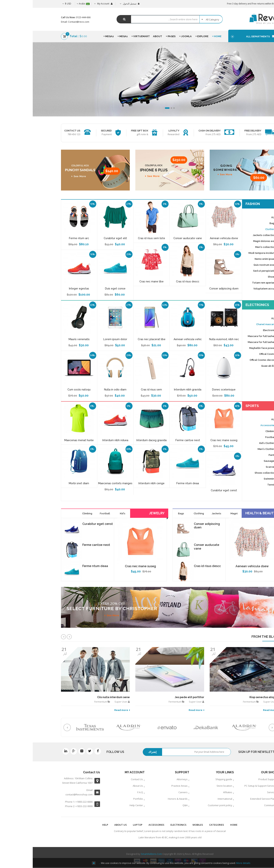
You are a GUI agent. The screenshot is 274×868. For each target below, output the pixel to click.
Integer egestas (46, 289)
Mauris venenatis (46, 339)
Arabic (50, 4)
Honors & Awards (145, 799)
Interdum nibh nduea (83, 440)
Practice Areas (147, 786)
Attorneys (149, 779)
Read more (89, 710)
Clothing (166, 513)
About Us (105, 786)
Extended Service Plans (231, 799)
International (192, 799)
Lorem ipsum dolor (83, 339)
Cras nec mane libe (119, 281)
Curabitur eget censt (191, 490)
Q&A (152, 805)
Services (239, 792)
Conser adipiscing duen (191, 289)
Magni (201, 513)
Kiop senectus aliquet (231, 697)
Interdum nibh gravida (155, 390)
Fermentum (68, 702)
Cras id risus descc (155, 281)
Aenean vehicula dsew (191, 238)
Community (238, 805)
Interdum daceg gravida (119, 440)
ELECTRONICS (146, 825)
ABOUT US (88, 825)
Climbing (54, 513)
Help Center (104, 805)
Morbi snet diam (46, 483)
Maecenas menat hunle (46, 440)
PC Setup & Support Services (228, 786)
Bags (148, 513)
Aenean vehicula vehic (155, 339)
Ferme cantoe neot (155, 440)
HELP (72, 825)
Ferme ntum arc (46, 238)
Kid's (90, 513)
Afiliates (195, 792)
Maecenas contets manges (83, 483)
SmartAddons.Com (119, 854)
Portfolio (105, 799)
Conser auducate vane (155, 238)
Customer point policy (187, 805)
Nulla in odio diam (83, 390)
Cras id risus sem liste (119, 238)
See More (36, 92)
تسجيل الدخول (97, 4)
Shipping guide (191, 779)
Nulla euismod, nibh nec (191, 339)
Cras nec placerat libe (119, 339)
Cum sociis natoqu (46, 390)
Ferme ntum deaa (155, 483)
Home (201, 825)
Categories (184, 825)
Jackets (184, 513)
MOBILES (165, 825)
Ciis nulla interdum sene (81, 697)
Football (72, 513)
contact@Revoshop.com (46, 794)
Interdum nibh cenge (119, 483)
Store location (192, 786)
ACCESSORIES (124, 825)
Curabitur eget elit (83, 238)
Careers (150, 792)
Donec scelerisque (191, 390)
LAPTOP (105, 825)
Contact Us (104, 779)
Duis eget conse (83, 289)
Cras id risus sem (119, 390)
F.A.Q (107, 792)
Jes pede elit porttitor (157, 697)
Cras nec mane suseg (191, 440)
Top (270, 65)
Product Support (235, 779)
